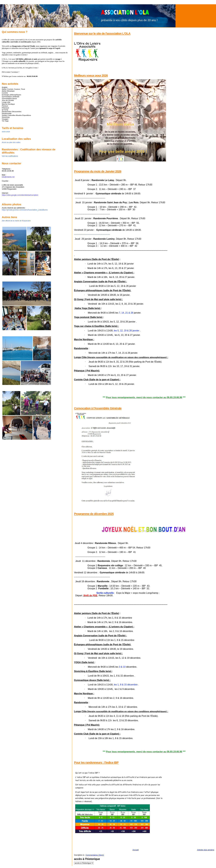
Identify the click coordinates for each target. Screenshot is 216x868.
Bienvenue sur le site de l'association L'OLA (102, 33)
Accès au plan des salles (11, 142)
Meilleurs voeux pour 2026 (91, 75)
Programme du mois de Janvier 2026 (98, 171)
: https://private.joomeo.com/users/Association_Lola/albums (25, 209)
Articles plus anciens (206, 850)
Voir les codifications (10, 156)
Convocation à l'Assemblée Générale (98, 408)
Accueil (136, 850)
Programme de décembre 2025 (94, 514)
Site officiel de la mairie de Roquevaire (16, 221)
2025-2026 (6, 132)
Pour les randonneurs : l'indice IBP (96, 762)
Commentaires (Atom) (95, 855)
